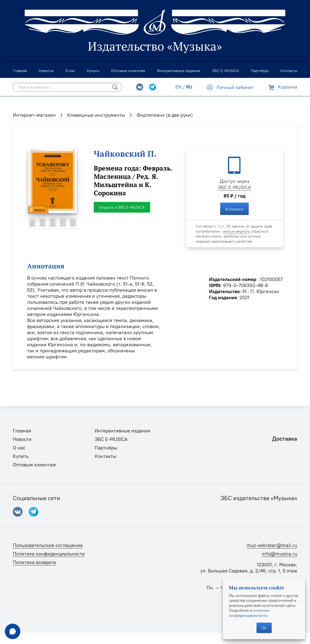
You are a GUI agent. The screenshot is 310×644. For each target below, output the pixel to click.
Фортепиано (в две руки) (165, 115)
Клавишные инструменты (96, 115)
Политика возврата (34, 562)
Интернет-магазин (34, 115)
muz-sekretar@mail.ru (272, 545)
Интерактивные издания (122, 431)
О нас (19, 448)
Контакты (105, 456)
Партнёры (106, 448)
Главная (22, 431)
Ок (264, 628)
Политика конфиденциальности (49, 554)
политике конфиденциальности (249, 613)
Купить (21, 456)
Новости (22, 439)
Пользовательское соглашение (48, 545)
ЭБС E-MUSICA (234, 187)
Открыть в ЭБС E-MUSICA (122, 207)
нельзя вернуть (236, 231)
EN (178, 87)
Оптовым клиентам (34, 465)
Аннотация (46, 266)
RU (189, 87)
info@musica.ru (279, 554)
